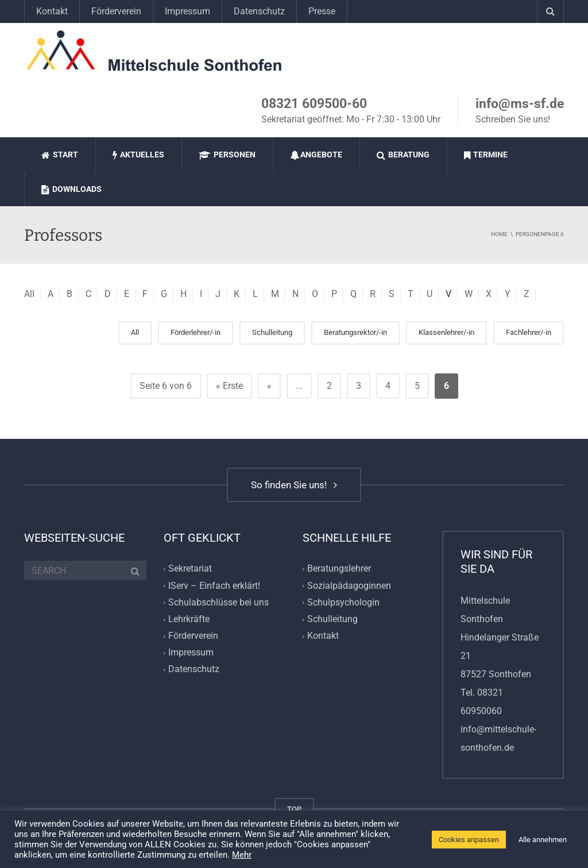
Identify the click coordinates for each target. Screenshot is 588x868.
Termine (486, 155)
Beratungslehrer (339, 569)
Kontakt (52, 11)
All (29, 294)
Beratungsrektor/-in (355, 332)
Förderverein (116, 11)
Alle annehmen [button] (543, 840)
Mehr (242, 855)
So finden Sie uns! (294, 485)
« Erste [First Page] (229, 386)
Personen (227, 155)
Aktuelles (138, 155)
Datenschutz (259, 11)
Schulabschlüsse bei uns (218, 602)
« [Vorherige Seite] (269, 386)
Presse (322, 11)
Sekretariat (190, 569)
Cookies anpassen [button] (469, 840)
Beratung (403, 155)
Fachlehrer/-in (529, 332)
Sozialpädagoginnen (349, 586)
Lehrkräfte (189, 619)
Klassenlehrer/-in (446, 332)
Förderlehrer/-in (196, 332)
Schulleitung (272, 332)
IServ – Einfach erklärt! (214, 586)
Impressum (187, 11)
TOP (294, 809)
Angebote (316, 155)
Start (60, 155)
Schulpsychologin (343, 602)
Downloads (71, 189)
